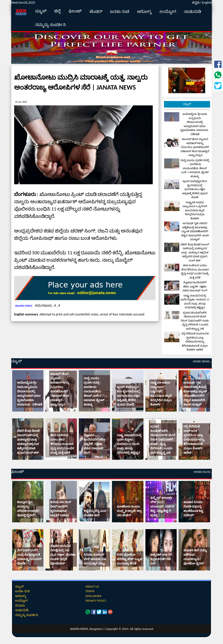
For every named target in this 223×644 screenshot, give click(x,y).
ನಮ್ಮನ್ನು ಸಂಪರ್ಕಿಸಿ (51, 25)
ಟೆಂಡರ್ (96, 12)
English (207, 3)
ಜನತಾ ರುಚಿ (120, 12)
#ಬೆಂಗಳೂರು (44, 306)
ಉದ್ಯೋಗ (168, 12)
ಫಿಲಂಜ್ (75, 11)
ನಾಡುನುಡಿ (193, 12)
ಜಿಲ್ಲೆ (57, 11)
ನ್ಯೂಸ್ (41, 11)
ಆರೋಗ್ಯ (144, 12)
